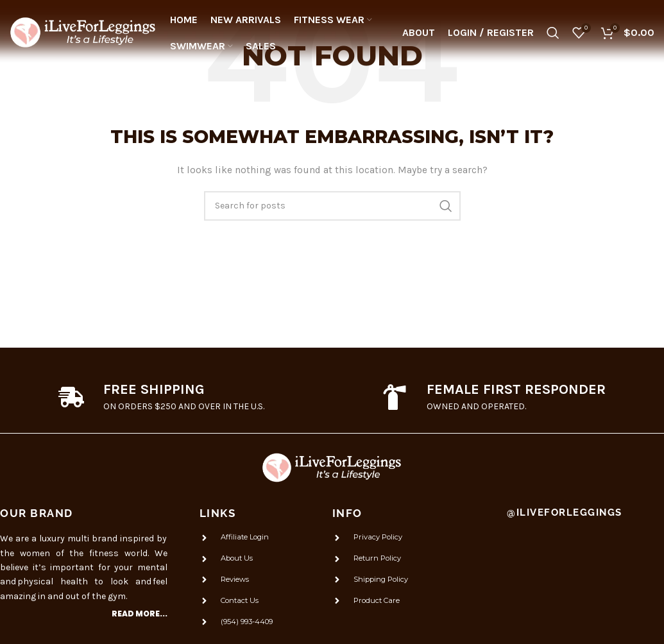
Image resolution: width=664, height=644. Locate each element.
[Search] (553, 35)
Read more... (140, 614)
